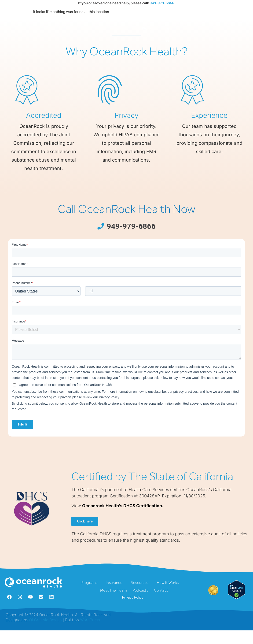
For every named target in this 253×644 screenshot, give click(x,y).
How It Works (148, 23)
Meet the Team (168, 29)
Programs (68, 17)
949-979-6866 (162, 3)
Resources (123, 17)
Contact (212, 17)
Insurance (95, 17)
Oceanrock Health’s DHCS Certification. (123, 530)
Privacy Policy (133, 622)
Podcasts (189, 17)
